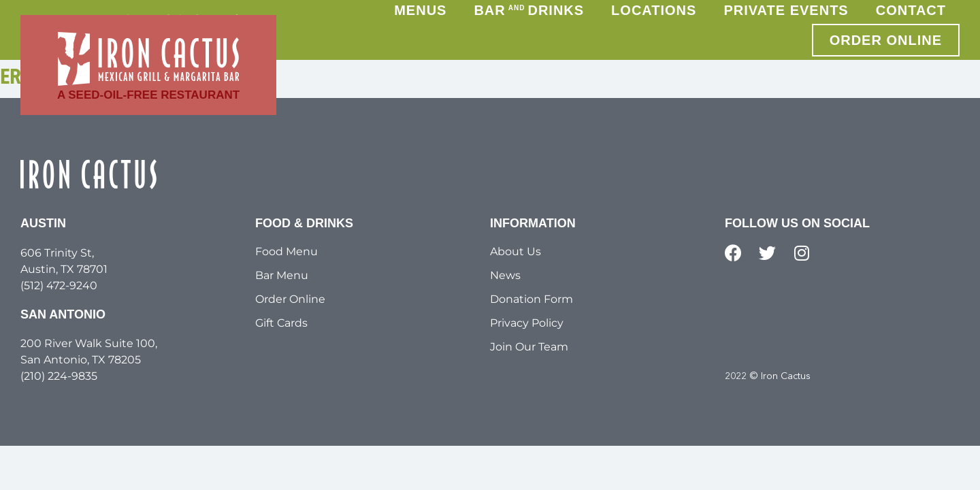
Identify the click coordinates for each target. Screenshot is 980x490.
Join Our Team (529, 347)
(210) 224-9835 (59, 376)
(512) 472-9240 (59, 285)
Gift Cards (281, 323)
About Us (516, 251)
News (505, 275)
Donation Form (532, 299)
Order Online (290, 299)
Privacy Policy (527, 323)
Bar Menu (282, 275)
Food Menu (287, 251)
